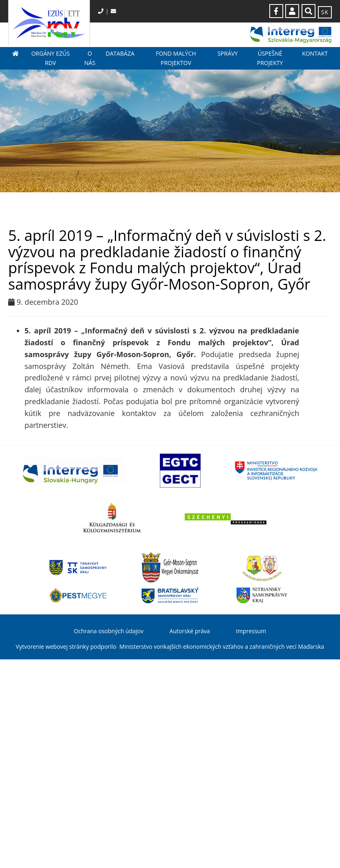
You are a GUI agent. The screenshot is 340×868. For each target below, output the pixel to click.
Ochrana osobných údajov (109, 631)
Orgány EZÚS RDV (50, 58)
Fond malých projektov (176, 58)
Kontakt (315, 53)
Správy (228, 53)
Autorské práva (190, 631)
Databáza (120, 53)
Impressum (251, 631)
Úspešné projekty (270, 58)
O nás (90, 58)
